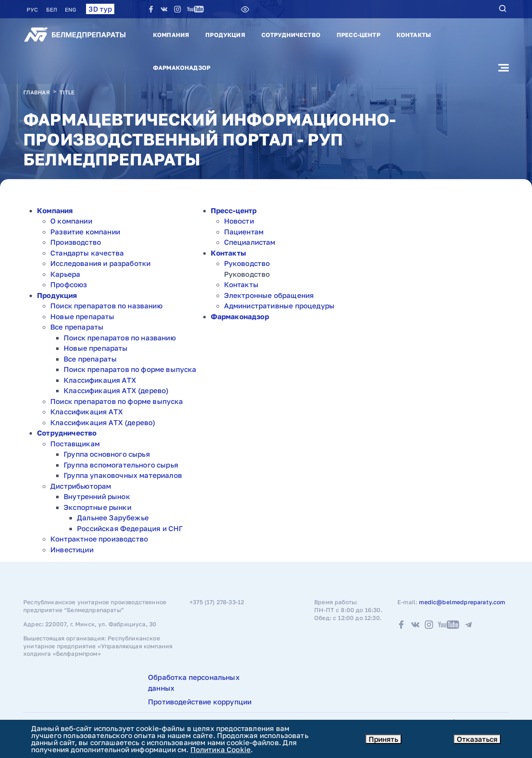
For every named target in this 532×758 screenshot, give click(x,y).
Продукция (225, 35)
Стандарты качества (87, 253)
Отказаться (477, 739)
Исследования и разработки (100, 263)
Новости (239, 221)
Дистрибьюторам (81, 486)
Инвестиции (72, 550)
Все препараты (77, 327)
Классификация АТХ (100, 380)
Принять (383, 739)
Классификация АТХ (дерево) (116, 390)
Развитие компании (85, 232)
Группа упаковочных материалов (123, 475)
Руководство (247, 263)
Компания (171, 35)
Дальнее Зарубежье (113, 518)
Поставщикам (75, 444)
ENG (70, 10)
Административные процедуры (279, 306)
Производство (76, 242)
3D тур (100, 9)
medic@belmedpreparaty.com (462, 602)
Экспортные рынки (97, 507)
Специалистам (250, 242)
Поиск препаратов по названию (106, 306)
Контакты (414, 35)
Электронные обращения (269, 295)
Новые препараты (83, 316)
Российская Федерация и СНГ (130, 528)
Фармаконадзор (182, 68)
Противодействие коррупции (200, 702)
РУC (33, 10)
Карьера (65, 274)
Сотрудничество (291, 35)
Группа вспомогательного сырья (121, 465)
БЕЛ (52, 10)
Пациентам (244, 232)
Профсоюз (69, 284)
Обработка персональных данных (194, 683)
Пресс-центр (358, 35)
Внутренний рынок (97, 496)
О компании (71, 221)
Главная (37, 92)
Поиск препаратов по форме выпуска (130, 369)
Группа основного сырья (107, 454)
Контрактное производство (99, 539)
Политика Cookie (221, 749)
